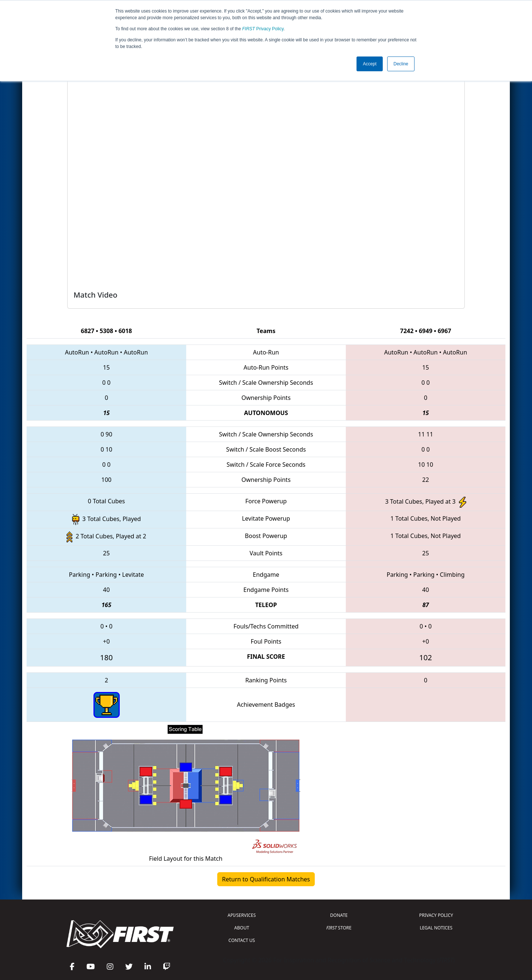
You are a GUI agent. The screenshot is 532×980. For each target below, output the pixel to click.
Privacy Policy (263, 29)
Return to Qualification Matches (266, 879)
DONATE (339, 915)
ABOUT (242, 928)
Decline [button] (401, 64)
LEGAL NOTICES (436, 928)
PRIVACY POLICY (436, 915)
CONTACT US (242, 940)
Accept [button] (370, 64)
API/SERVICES (242, 915)
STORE (339, 928)
